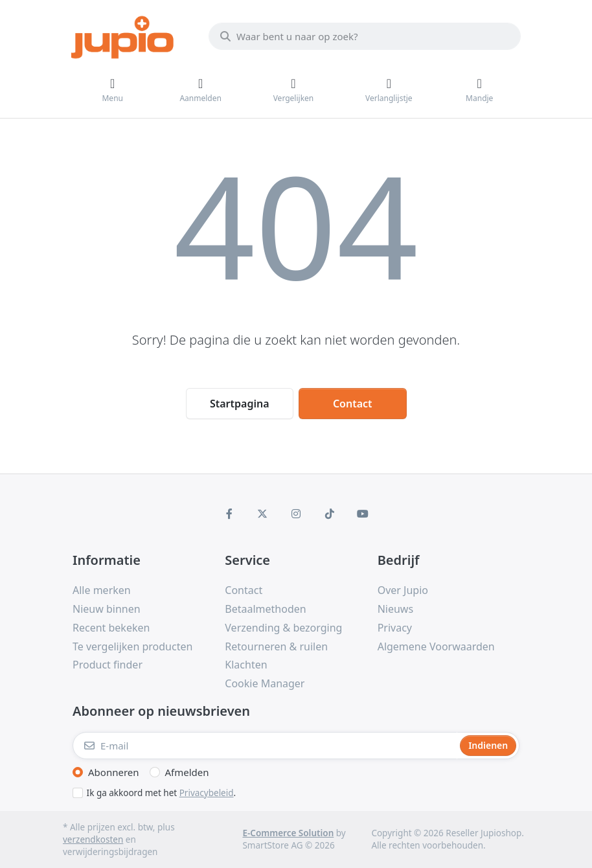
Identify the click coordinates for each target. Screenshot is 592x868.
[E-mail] (265, 746)
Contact (353, 404)
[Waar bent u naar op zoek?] (365, 36)
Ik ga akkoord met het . (162, 793)
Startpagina (240, 404)
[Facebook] (229, 514)
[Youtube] (363, 514)
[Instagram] (296, 514)
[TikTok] (330, 514)
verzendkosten (93, 839)
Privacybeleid (207, 793)
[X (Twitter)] (263, 514)
